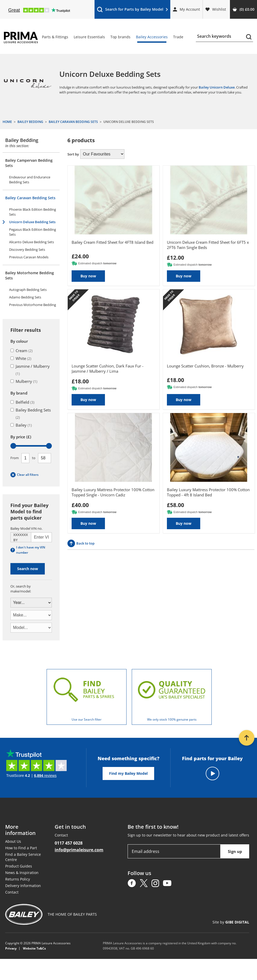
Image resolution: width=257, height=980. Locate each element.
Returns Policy (18, 879)
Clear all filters (24, 475)
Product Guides (19, 866)
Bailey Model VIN (26, 528)
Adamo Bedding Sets (25, 297)
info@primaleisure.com (79, 850)
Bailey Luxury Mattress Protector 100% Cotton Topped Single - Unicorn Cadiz (113, 492)
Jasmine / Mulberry (30, 370)
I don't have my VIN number (28, 550)
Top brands (120, 37)
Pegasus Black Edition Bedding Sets (33, 232)
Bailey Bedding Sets (31, 414)
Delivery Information (23, 886)
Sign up (235, 851)
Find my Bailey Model (128, 773)
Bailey (21, 425)
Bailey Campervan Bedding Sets (29, 163)
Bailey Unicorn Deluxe (217, 87)
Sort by (73, 154)
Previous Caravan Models (29, 257)
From (15, 458)
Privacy (11, 948)
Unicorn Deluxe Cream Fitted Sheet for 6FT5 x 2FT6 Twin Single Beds (208, 245)
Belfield (22, 402)
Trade (178, 37)
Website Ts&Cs (34, 948)
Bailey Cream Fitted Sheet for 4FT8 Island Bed (112, 242)
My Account (186, 9)
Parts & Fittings (55, 37)
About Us (13, 841)
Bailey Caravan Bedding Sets (30, 198)
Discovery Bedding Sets (27, 249)
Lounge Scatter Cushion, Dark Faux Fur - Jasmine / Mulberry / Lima (108, 369)
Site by (231, 922)
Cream (21, 351)
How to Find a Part (21, 848)
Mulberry (24, 381)
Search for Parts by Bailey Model (132, 11)
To (34, 458)
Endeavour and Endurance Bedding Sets (30, 180)
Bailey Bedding (22, 140)
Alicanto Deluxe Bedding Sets (32, 242)
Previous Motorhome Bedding (33, 305)
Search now (28, 569)
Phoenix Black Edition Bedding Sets (33, 212)
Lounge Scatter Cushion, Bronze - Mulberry (205, 366)
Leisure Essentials (89, 37)
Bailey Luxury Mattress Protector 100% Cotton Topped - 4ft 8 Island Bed (208, 492)
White (21, 358)
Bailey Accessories (152, 37)
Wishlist (216, 9)
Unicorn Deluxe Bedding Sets (32, 222)
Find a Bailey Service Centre (23, 857)
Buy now (88, 276)
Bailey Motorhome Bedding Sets (30, 275)
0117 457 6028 (69, 843)
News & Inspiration (22, 873)
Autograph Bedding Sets (28, 290)
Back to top (81, 543)
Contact (12, 892)
